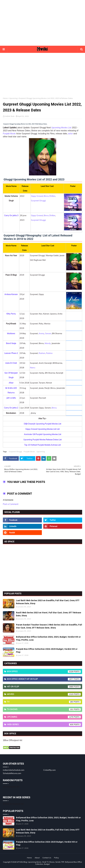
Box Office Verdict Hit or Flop (44, 679)
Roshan (42, 353)
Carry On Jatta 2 (11, 408)
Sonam (48, 333)
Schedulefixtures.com (12, 773)
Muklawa (11, 333)
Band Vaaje (11, 343)
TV (44, 702)
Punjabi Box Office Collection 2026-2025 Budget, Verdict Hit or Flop (47, 650)
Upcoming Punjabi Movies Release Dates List (42, 440)
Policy (56, 858)
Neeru (33, 368)
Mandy (48, 343)
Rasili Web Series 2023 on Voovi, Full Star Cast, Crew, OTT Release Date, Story (49, 614)
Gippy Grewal (37, 196)
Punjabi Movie (9, 134)
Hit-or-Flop (44, 687)
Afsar (11, 383)
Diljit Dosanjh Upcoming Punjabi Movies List (42, 424)
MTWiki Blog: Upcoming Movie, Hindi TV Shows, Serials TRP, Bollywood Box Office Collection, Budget (49, 863)
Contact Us (47, 858)
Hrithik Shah (10, 116)
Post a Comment (11, 504)
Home (5, 98)
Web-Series (44, 725)
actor (70, 134)
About (37, 858)
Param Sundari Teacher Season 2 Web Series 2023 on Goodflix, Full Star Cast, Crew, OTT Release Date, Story (49, 626)
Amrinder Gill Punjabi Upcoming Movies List (43, 434)
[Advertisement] (42, 23)
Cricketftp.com (49, 770)
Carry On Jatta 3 (11, 215)
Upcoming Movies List (61, 128)
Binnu (54, 408)
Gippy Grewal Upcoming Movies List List (42, 429)
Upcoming (13, 98)
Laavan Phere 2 (11, 353)
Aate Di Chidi (11, 363)
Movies (44, 694)
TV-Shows (44, 709)
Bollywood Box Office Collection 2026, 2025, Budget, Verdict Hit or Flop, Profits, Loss (48, 638)
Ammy (41, 333)
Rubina (49, 353)
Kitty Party (11, 314)
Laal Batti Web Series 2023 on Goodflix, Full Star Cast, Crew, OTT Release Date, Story (48, 602)
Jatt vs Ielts (11, 398)
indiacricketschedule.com (14, 770)
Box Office (44, 672)
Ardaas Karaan (11, 294)
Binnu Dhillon (50, 196)
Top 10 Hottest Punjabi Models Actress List (42, 445)
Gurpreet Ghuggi (38, 201)
